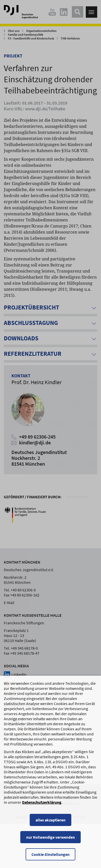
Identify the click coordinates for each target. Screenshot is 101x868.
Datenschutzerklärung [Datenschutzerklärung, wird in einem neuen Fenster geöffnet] (42, 807)
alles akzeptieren (50, 825)
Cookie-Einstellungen (50, 859)
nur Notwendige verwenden (50, 842)
